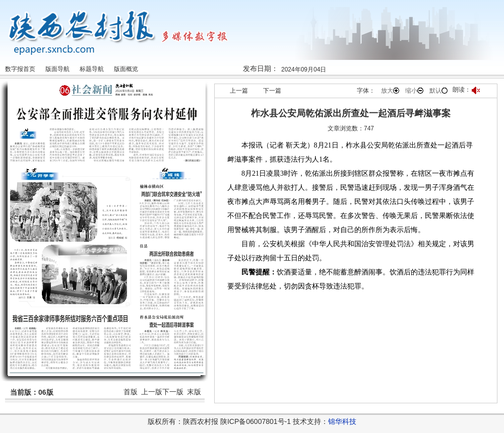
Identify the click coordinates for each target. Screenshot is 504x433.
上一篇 (239, 91)
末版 (194, 392)
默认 (438, 91)
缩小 (414, 91)
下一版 (173, 392)
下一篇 (272, 91)
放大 (390, 91)
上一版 (152, 392)
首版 (131, 392)
